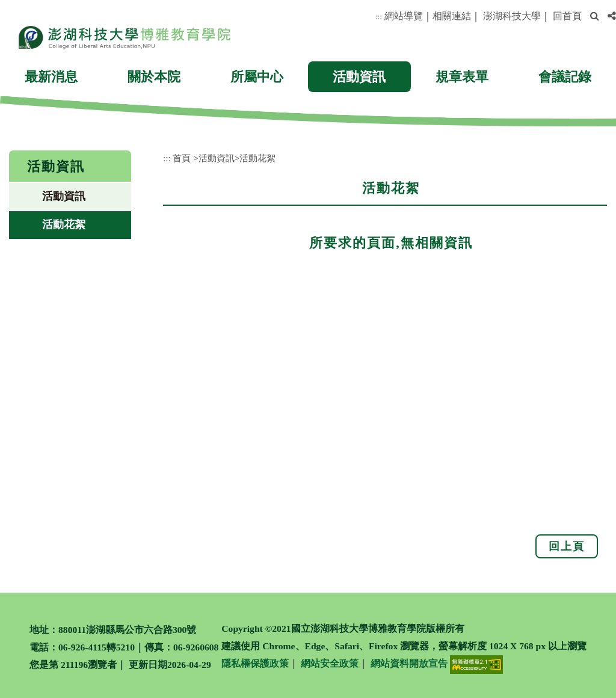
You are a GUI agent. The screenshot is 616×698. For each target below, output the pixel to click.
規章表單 (462, 77)
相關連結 (452, 16)
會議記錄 (565, 77)
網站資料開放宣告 (409, 663)
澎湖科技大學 (512, 16)
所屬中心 (257, 77)
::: (379, 17)
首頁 (182, 158)
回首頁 (567, 16)
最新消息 (51, 77)
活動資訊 (359, 77)
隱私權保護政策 (255, 663)
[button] (595, 17)
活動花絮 (64, 224)
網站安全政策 (330, 663)
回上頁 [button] (567, 546)
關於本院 (154, 77)
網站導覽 (404, 16)
